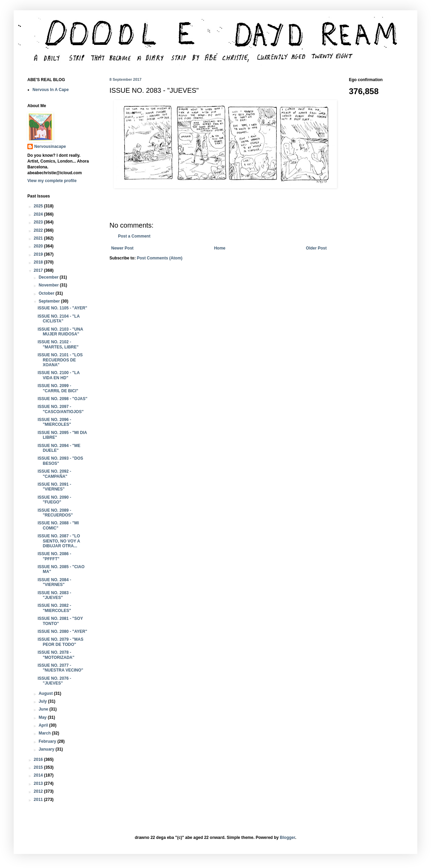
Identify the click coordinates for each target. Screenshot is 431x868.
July (43, 701)
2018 (39, 262)
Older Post (316, 248)
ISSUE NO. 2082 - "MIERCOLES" (54, 608)
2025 (39, 206)
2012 (39, 791)
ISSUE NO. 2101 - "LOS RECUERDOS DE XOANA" (60, 360)
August (46, 693)
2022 (39, 230)
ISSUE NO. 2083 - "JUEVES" (54, 595)
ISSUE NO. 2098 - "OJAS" (62, 399)
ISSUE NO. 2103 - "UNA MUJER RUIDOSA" (60, 332)
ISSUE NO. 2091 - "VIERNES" (54, 487)
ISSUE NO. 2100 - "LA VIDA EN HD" (59, 375)
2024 (39, 214)
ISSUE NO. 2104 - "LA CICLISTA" (59, 319)
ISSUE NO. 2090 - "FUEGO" (54, 500)
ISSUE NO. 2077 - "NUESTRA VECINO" (60, 668)
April (44, 725)
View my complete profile (52, 181)
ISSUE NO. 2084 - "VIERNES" (54, 582)
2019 (39, 254)
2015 (39, 767)
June (44, 709)
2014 (39, 775)
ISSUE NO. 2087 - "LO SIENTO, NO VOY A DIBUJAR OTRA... (59, 541)
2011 (39, 800)
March (45, 733)
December (49, 277)
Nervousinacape (50, 146)
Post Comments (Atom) (160, 258)
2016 (39, 759)
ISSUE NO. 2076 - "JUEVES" (54, 681)
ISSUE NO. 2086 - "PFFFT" (54, 556)
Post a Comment (134, 236)
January (47, 749)
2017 (39, 270)
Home (220, 248)
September (50, 301)
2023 (39, 222)
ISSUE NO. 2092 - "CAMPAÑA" (54, 474)
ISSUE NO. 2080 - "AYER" (62, 631)
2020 (39, 246)
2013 (39, 783)
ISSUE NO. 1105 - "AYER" (62, 308)
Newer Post (122, 248)
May (43, 717)
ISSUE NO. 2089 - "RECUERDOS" (55, 513)
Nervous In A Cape (51, 90)
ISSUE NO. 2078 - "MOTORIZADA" (56, 655)
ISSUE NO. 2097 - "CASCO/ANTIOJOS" (61, 409)
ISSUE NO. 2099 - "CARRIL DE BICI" (58, 388)
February (48, 741)
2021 (39, 238)
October (47, 293)
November (49, 285)
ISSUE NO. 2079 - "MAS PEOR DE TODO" (61, 642)
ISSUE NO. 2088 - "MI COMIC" (58, 525)
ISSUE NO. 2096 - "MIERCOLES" (54, 422)
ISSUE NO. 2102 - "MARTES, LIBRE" (58, 344)
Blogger (288, 838)
